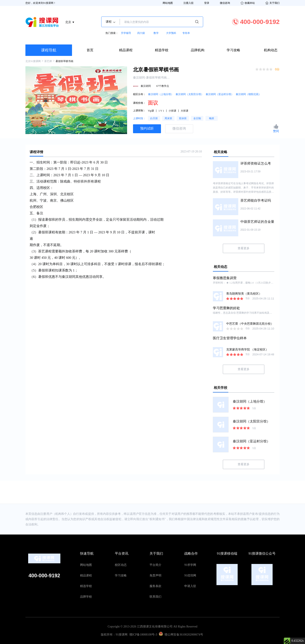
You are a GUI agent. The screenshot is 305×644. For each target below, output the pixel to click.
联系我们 (155, 597)
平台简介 (155, 565)
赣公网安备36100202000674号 (184, 635)
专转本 (186, 33)
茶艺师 (48, 61)
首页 (90, 50)
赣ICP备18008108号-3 (143, 635)
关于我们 (272, 3)
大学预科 (171, 33)
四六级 (141, 33)
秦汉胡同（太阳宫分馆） (190, 94)
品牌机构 (198, 50)
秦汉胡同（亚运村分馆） (220, 94)
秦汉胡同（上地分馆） (161, 94)
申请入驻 (190, 586)
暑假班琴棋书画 (64, 61)
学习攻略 (233, 50)
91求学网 (190, 565)
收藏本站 (248, 3)
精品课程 (126, 50)
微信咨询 (225, 3)
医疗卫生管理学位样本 (230, 338)
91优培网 (190, 575)
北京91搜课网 (33, 61)
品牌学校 (86, 597)
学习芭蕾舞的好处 (226, 308)
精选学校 (162, 50)
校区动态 (121, 565)
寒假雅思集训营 (225, 278)
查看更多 (244, 248)
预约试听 (147, 128)
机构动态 (271, 50)
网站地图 (168, 3)
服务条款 (155, 586)
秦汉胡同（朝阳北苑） (248, 94)
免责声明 (155, 575)
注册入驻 (189, 3)
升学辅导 (126, 33)
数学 (156, 33)
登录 (207, 3)
